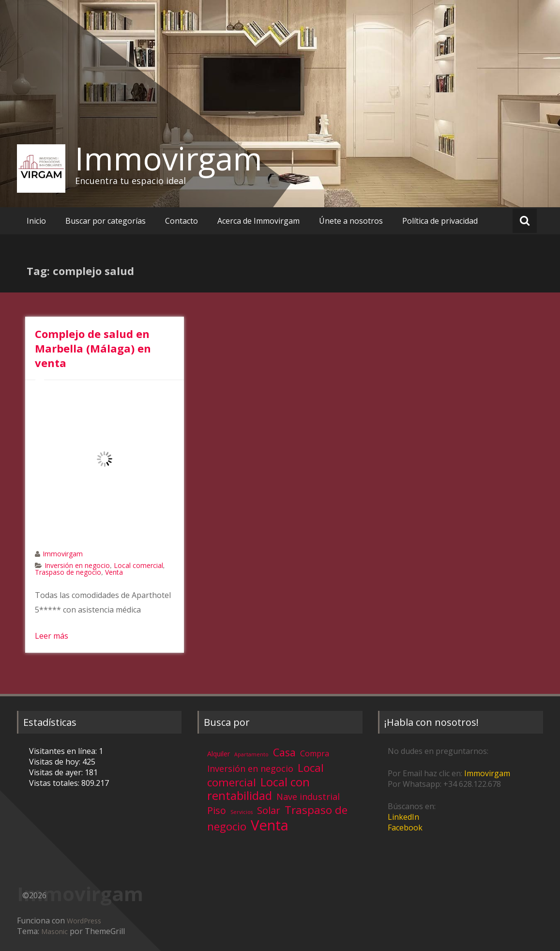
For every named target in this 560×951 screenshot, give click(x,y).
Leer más (52, 636)
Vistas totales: (55, 783)
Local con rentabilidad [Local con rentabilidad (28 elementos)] (258, 789)
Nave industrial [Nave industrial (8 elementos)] (308, 797)
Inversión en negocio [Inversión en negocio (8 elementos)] (250, 768)
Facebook (405, 828)
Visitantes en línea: (64, 751)
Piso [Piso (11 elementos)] (217, 810)
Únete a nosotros (351, 221)
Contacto (182, 221)
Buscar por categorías (106, 221)
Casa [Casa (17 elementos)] (284, 752)
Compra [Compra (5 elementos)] (315, 753)
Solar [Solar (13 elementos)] (269, 810)
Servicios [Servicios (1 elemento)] (242, 812)
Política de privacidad (440, 221)
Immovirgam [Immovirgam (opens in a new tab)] (487, 773)
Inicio (36, 221)
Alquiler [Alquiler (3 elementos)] (219, 754)
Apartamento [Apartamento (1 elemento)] (251, 754)
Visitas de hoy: (56, 762)
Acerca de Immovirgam (258, 221)
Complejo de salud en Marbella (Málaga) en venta (93, 348)
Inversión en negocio (77, 565)
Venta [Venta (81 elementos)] (270, 825)
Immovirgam (169, 158)
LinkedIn (403, 817)
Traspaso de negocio (68, 572)
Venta (114, 572)
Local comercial (138, 565)
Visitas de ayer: (57, 772)
